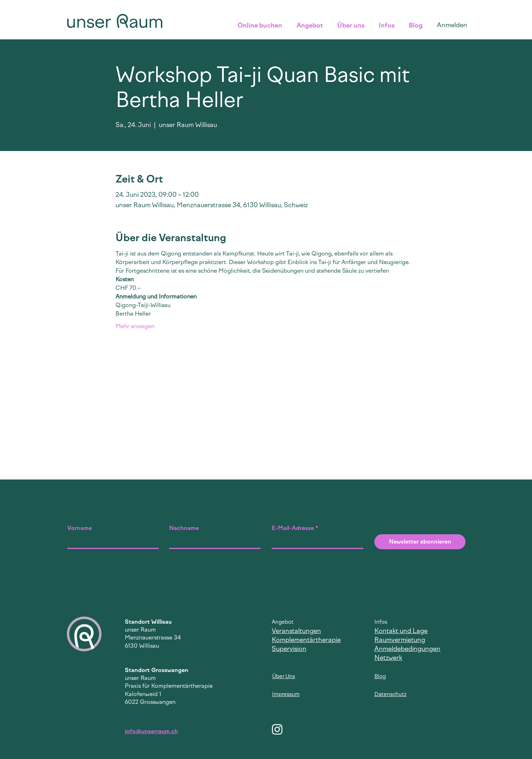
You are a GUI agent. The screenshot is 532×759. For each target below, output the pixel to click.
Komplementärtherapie (306, 640)
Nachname (184, 528)
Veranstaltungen (296, 631)
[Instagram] (277, 729)
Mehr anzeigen (135, 326)
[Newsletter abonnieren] (420, 542)
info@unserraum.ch (151, 731)
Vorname (80, 528)
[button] (262, 25)
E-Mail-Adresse (293, 528)
